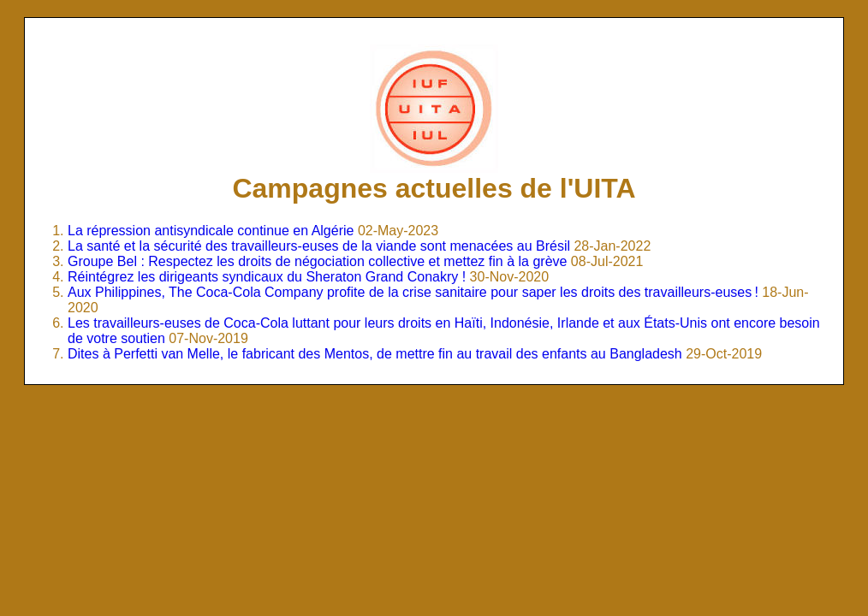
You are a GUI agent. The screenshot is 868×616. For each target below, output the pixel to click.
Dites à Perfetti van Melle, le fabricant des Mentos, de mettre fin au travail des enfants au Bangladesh (375, 354)
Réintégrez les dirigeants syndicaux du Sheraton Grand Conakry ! (267, 277)
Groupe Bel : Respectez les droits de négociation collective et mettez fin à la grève (317, 261)
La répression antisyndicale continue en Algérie (211, 231)
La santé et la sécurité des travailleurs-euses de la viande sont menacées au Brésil (319, 246)
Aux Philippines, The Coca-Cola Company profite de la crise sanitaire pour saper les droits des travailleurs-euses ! (413, 292)
